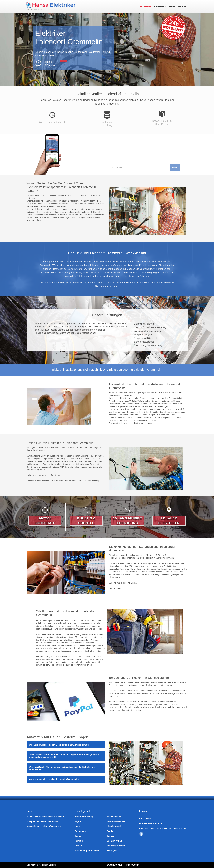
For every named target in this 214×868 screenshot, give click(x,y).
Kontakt (182, 7)
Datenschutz (114, 865)
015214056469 (146, 819)
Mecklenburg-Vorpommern (87, 851)
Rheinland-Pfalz (114, 826)
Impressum (133, 865)
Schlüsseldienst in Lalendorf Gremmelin (45, 817)
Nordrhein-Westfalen (117, 821)
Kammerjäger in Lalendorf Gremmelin (44, 826)
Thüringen (112, 851)
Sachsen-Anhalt (114, 841)
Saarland (111, 831)
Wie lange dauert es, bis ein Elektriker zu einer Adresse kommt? (59, 745)
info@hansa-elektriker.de (151, 823)
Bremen (78, 836)
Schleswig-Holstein (116, 846)
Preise (172, 7)
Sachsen (111, 836)
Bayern (78, 821)
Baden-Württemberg (84, 817)
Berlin (78, 826)
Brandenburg (81, 831)
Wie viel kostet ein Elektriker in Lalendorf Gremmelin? (54, 779)
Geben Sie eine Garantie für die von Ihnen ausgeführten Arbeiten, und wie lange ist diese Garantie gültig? (64, 756)
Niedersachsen (114, 817)
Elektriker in (160, 7)
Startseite (145, 7)
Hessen (78, 846)
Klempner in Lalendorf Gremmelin (42, 821)
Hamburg (79, 841)
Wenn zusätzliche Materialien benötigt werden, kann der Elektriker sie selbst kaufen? (62, 768)
